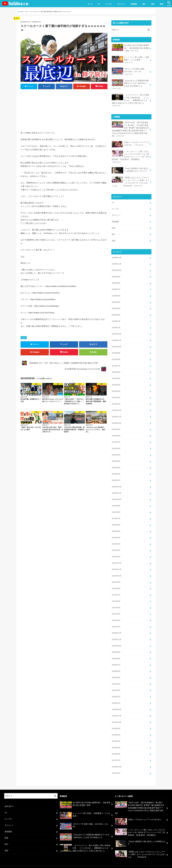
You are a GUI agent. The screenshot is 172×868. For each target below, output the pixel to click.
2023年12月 (117, 408)
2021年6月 (116, 597)
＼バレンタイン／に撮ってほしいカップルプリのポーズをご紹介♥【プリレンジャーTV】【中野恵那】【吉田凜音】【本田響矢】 (130, 156)
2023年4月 (116, 458)
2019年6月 (116, 730)
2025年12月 (117, 256)
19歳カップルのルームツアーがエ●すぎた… (130, 143)
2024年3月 (116, 389)
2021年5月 (116, 604)
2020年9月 (116, 648)
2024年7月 (116, 364)
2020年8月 (116, 654)
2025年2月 (116, 319)
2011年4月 (116, 768)
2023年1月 (116, 477)
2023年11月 (117, 414)
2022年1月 (116, 553)
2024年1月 (116, 401)
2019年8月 (116, 724)
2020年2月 (116, 692)
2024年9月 (116, 351)
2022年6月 (116, 521)
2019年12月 (117, 705)
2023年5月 (116, 452)
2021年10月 (117, 572)
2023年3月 (116, 465)
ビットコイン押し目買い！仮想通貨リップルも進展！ (130, 60)
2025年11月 (117, 263)
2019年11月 (117, 711)
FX (99, 4)
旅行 (144, 4)
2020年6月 (116, 667)
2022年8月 (116, 509)
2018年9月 (116, 749)
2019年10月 (117, 717)
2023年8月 (116, 433)
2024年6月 (116, 370)
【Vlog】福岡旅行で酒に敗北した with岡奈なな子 (130, 170)
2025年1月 (116, 326)
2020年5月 (116, 673)
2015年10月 (117, 761)
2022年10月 (117, 496)
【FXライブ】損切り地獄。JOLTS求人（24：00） (129, 71)
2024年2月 (116, 395)
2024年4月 (116, 382)
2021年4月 (116, 610)
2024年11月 (117, 338)
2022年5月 (116, 528)
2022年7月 (116, 515)
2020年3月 (116, 686)
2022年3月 (116, 540)
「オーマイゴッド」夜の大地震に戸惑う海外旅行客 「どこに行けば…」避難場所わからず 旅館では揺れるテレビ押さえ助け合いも (130, 100)
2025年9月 (116, 275)
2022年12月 (117, 484)
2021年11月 (117, 566)
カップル (109, 4)
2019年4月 (116, 736)
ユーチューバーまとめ (145, 864)
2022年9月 (116, 502)
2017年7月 (116, 755)
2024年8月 (116, 357)
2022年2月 (116, 547)
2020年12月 (117, 629)
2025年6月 (116, 294)
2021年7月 (116, 591)
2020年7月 (116, 660)
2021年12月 (117, 559)
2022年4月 (116, 534)
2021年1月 (116, 622)
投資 (161, 4)
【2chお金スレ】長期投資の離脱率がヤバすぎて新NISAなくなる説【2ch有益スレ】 (130, 84)
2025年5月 (116, 300)
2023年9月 (116, 427)
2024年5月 (116, 376)
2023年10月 (117, 420)
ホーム (90, 4)
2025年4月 (116, 307)
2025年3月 (116, 313)
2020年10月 (117, 641)
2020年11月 (117, 635)
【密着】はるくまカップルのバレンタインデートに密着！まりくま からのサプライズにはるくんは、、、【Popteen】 (130, 181)
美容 (153, 4)
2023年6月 (116, 446)
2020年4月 (116, 679)
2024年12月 (117, 332)
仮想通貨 (134, 4)
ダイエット (121, 4)
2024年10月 (117, 345)
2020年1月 (116, 698)
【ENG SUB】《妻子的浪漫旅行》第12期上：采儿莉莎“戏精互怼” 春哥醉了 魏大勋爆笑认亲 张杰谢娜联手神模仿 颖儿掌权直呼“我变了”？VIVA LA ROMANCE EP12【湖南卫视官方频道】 (130, 129)
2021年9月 (116, 578)
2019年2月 (116, 742)
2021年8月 (116, 585)
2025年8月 (116, 281)
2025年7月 (116, 288)
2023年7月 (116, 439)
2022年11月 (117, 490)
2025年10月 (117, 269)
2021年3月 (116, 616)
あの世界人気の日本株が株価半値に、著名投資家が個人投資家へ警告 (130, 48)
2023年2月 (116, 471)
